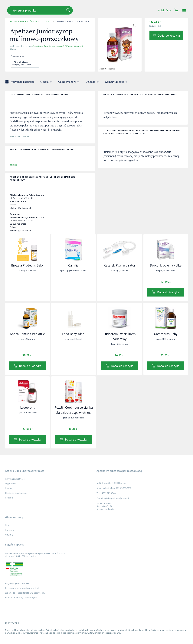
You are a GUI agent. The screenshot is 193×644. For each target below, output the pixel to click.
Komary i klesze (117, 82)
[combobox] (68, 10)
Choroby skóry (69, 82)
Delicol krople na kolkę (166, 265)
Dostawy (9, 488)
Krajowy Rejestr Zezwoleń (17, 583)
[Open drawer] (184, 10)
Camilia (73, 265)
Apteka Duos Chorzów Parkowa (23, 22)
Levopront (27, 407)
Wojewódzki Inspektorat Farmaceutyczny (25, 593)
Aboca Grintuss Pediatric (27, 334)
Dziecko (46, 22)
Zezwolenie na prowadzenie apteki (22, 588)
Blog (7, 525)
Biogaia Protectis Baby (27, 265)
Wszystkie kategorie (20, 82)
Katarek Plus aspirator (119, 265)
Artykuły (9, 535)
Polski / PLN (165, 10)
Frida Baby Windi (74, 334)
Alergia (46, 82)
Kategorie (10, 530)
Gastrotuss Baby (166, 334)
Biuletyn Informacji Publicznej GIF (21, 597)
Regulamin (10, 483)
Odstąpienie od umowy (16, 493)
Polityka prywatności (15, 479)
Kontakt (9, 498)
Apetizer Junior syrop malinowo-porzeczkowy (81, 22)
